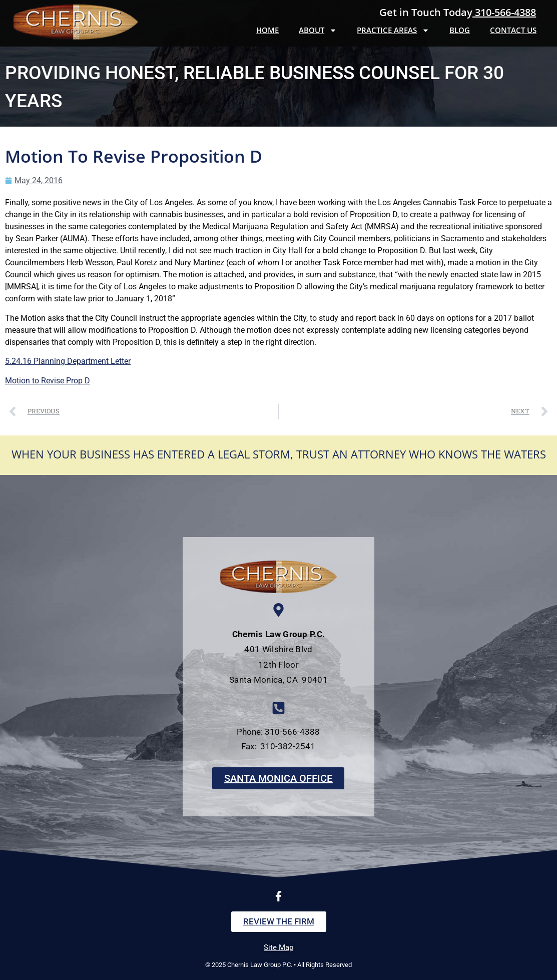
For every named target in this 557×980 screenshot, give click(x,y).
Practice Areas (393, 30)
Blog (460, 30)
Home (267, 30)
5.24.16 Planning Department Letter (68, 361)
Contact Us (513, 30)
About (318, 30)
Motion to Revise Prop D (48, 381)
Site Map (278, 947)
